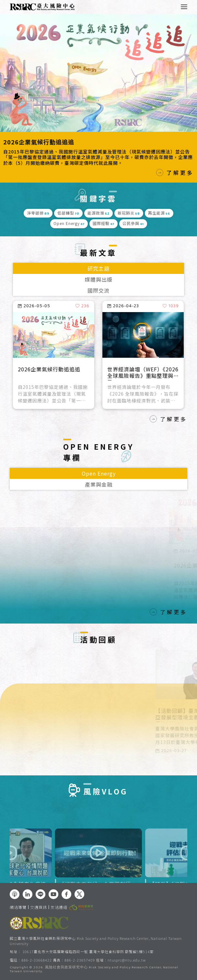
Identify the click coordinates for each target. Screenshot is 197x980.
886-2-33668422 (37, 960)
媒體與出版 (99, 279)
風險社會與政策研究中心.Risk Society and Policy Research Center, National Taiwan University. (94, 970)
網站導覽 (18, 907)
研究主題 (98, 268)
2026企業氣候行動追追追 (39, 142)
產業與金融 (99, 484)
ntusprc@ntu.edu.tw (127, 960)
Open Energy (99, 473)
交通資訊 (39, 907)
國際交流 (98, 290)
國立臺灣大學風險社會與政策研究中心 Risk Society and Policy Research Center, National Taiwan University (96, 941)
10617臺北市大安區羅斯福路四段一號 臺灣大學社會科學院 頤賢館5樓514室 (88, 952)
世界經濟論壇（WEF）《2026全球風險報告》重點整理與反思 (143, 373)
